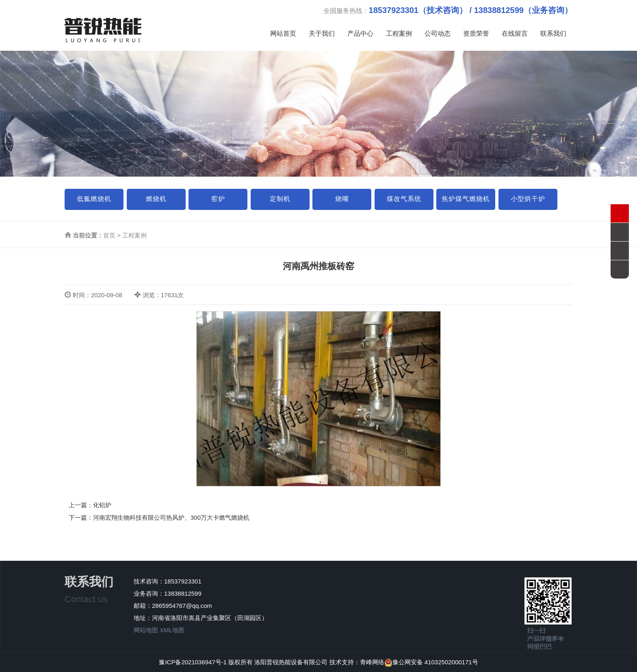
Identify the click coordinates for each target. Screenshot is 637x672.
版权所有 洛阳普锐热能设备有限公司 (279, 662)
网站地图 (146, 630)
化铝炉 (102, 505)
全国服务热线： (448, 10)
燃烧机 (156, 199)
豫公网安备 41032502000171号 (431, 662)
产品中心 (360, 33)
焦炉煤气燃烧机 (466, 199)
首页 (109, 235)
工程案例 (399, 33)
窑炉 (218, 199)
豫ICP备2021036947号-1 (193, 662)
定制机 (280, 199)
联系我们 (553, 33)
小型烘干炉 (528, 199)
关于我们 (322, 33)
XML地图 (172, 630)
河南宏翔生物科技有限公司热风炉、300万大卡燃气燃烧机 (171, 518)
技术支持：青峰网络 (357, 662)
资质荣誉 (476, 33)
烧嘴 (342, 199)
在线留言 (515, 33)
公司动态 (438, 33)
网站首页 (283, 33)
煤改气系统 (404, 199)
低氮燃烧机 (94, 199)
